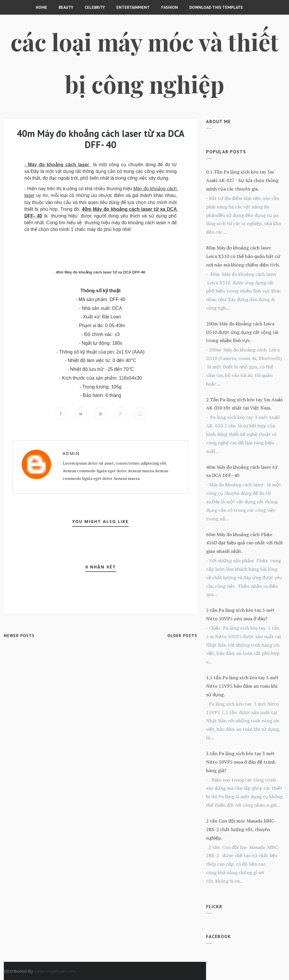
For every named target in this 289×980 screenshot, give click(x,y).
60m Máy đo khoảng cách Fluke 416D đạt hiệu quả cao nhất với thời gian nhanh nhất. (244, 543)
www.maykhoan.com (55, 971)
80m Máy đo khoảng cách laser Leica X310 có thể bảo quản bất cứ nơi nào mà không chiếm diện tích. (243, 256)
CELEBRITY (95, 7)
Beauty (66, 7)
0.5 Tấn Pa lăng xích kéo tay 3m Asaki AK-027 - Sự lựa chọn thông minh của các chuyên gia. (242, 180)
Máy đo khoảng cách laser (58, 165)
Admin (71, 453)
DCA (172, 209)
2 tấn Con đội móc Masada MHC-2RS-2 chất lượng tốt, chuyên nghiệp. (241, 829)
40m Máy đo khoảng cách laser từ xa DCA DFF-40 (100, 272)
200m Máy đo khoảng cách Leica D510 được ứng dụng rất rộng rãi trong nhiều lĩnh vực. (242, 332)
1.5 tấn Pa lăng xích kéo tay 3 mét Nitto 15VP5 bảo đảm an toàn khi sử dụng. (242, 686)
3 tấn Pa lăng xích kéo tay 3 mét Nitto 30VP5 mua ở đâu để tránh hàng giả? (241, 762)
